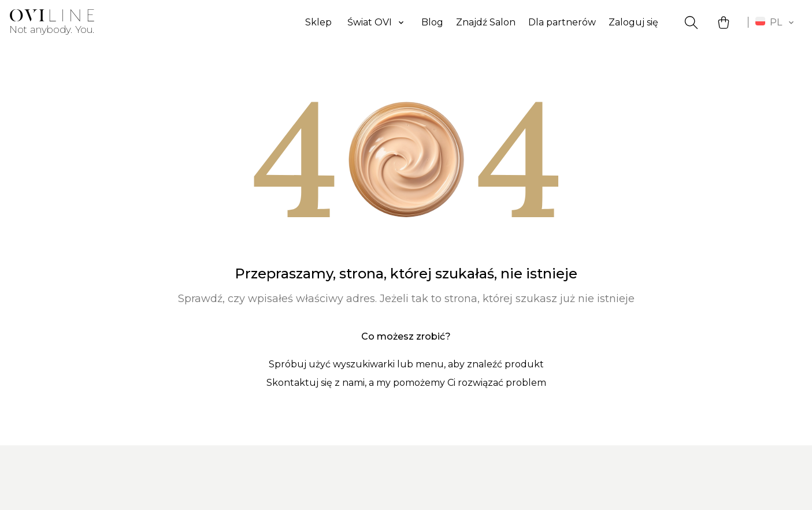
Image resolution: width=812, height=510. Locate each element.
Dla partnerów (562, 23)
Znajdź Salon (486, 23)
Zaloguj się (633, 23)
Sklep (318, 23)
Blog (432, 23)
